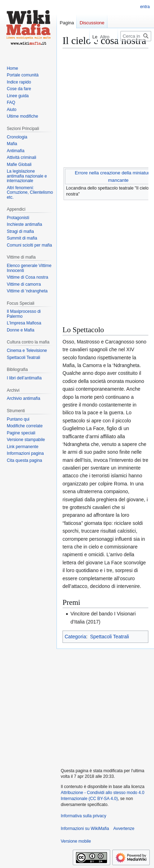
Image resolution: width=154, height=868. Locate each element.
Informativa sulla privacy (84, 816)
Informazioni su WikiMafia (85, 829)
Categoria (75, 637)
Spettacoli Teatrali (109, 637)
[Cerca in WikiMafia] (136, 36)
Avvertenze (124, 829)
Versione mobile (76, 841)
